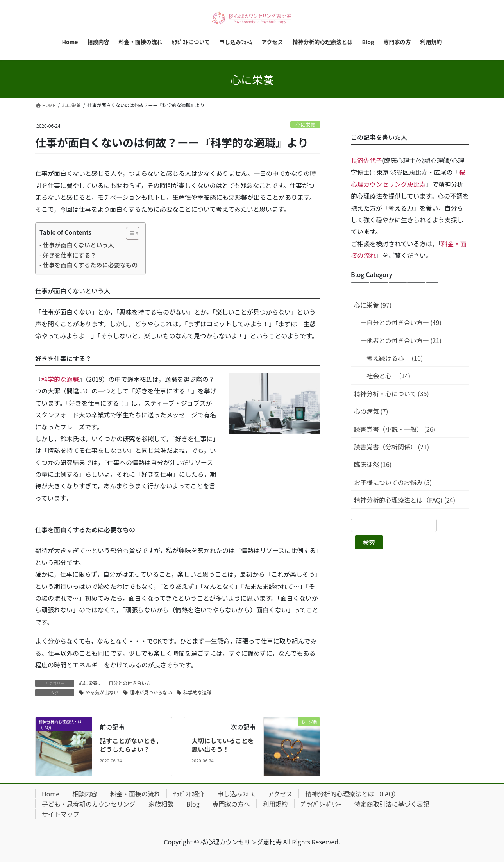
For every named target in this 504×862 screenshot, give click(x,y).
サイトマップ (61, 814)
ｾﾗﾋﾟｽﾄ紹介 (189, 794)
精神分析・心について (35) (391, 393)
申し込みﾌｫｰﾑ (236, 794)
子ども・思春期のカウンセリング (89, 804)
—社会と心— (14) (385, 376)
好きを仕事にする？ (69, 255)
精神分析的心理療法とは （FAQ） (352, 794)
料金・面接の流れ (135, 794)
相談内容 (85, 794)
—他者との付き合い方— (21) (401, 340)
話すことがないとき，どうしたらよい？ (131, 745)
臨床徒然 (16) (373, 464)
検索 (369, 542)
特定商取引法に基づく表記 (392, 804)
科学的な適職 (60, 379)
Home (51, 794)
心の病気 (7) (371, 411)
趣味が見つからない (151, 692)
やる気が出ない (102, 692)
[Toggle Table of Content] (129, 233)
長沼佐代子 (366, 160)
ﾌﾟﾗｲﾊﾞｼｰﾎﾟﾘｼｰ (321, 804)
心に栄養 (305, 124)
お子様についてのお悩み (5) (393, 482)
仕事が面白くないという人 (78, 245)
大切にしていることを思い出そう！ (223, 745)
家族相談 (161, 804)
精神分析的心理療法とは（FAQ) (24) (405, 500)
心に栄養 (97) (373, 305)
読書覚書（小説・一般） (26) (395, 429)
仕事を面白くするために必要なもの (90, 265)
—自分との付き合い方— (130, 683)
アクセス (280, 794)
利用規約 (275, 804)
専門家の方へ (231, 804)
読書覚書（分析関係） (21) (391, 447)
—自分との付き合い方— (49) (401, 322)
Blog (193, 804)
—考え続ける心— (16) (391, 358)
